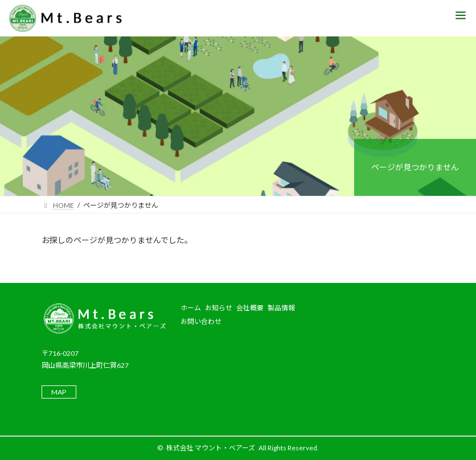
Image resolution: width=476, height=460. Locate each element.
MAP (59, 392)
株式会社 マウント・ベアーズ (211, 448)
